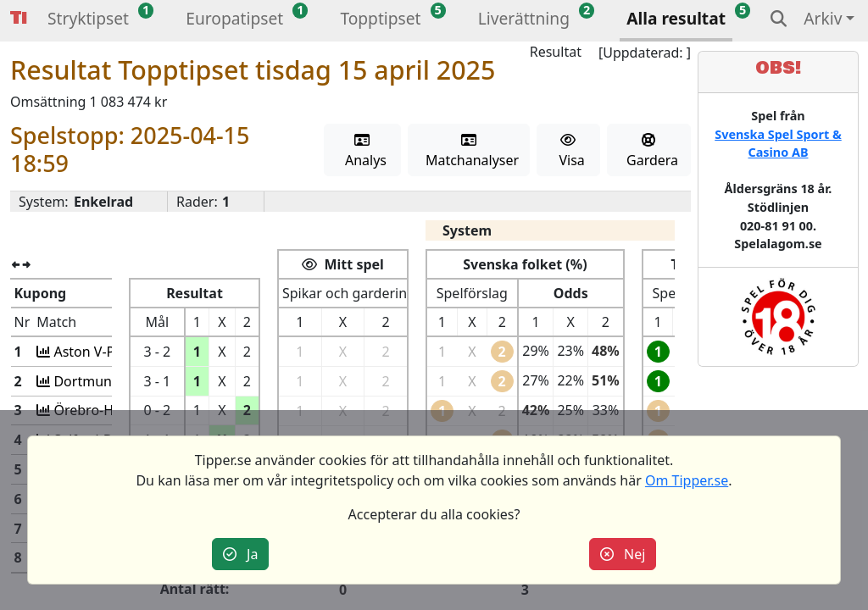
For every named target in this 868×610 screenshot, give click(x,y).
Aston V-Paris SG (103, 352)
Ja (241, 554)
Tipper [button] (19, 18)
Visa (568, 151)
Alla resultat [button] (676, 18)
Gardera (649, 151)
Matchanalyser (469, 151)
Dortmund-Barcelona (118, 381)
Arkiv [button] (823, 18)
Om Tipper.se (687, 480)
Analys (362, 151)
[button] (88, 21)
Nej (623, 554)
